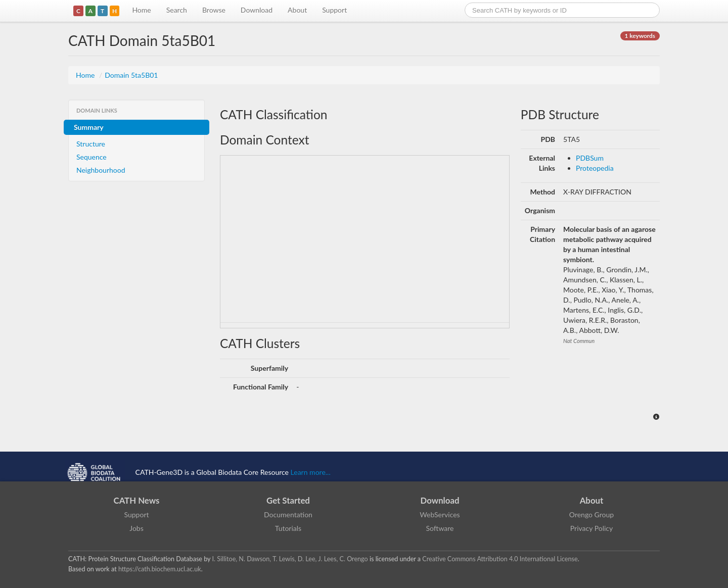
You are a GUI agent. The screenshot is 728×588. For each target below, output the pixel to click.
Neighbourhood (101, 170)
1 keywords (640, 36)
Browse (214, 10)
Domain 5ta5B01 (131, 75)
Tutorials (288, 528)
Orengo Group (591, 514)
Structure (91, 144)
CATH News (137, 500)
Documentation (288, 514)
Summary (89, 127)
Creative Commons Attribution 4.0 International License (500, 559)
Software (440, 528)
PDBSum (590, 158)
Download (257, 10)
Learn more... (311, 472)
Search (177, 10)
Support (334, 10)
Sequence (92, 157)
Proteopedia (595, 168)
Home (141, 10)
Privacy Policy (591, 528)
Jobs (136, 528)
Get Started (288, 500)
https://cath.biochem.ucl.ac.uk (160, 569)
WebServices (440, 514)
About (297, 10)
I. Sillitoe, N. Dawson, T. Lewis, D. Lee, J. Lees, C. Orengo (290, 559)
